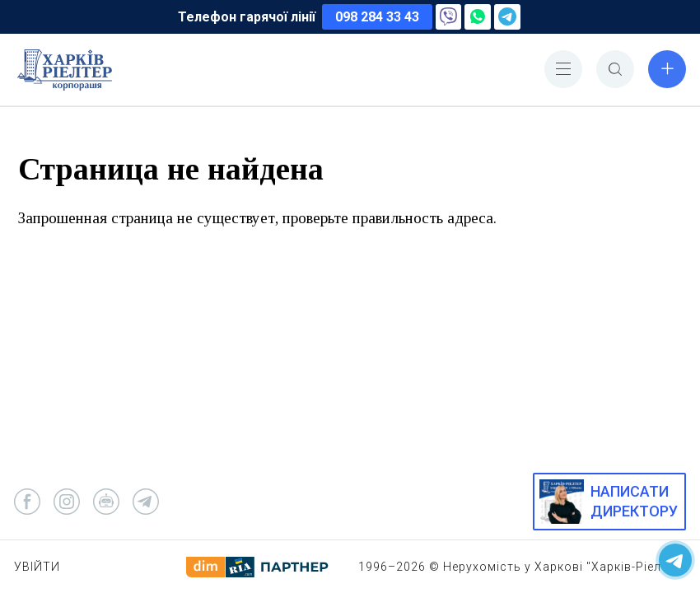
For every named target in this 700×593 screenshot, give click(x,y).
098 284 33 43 (377, 17)
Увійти (37, 567)
